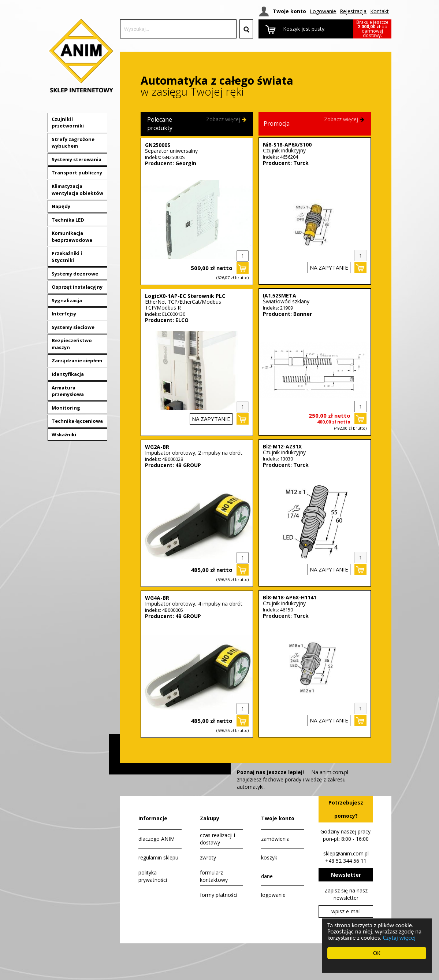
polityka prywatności (153, 876)
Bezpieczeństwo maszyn (72, 344)
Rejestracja (353, 11)
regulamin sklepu (158, 857)
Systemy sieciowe (73, 327)
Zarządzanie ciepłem (77, 360)
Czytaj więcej (399, 938)
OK (377, 953)
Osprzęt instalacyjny (77, 287)
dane (267, 876)
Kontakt (380, 11)
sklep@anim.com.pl (346, 853)
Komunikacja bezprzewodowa (72, 236)
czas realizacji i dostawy (217, 839)
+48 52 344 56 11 (346, 861)
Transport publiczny (77, 173)
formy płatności (219, 895)
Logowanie (323, 11)
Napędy (61, 206)
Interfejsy (64, 314)
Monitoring (66, 408)
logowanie (273, 895)
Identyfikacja (68, 374)
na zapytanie (211, 419)
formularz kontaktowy (214, 876)
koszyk (269, 857)
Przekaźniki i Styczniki (67, 257)
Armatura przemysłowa (68, 391)
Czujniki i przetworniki (68, 123)
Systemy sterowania (77, 159)
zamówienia (275, 839)
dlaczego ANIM (157, 839)
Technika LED (68, 220)
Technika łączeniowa (77, 421)
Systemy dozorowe (75, 274)
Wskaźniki (64, 434)
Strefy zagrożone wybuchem (73, 143)
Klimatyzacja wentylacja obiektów (77, 190)
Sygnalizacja (67, 300)
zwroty (208, 857)
